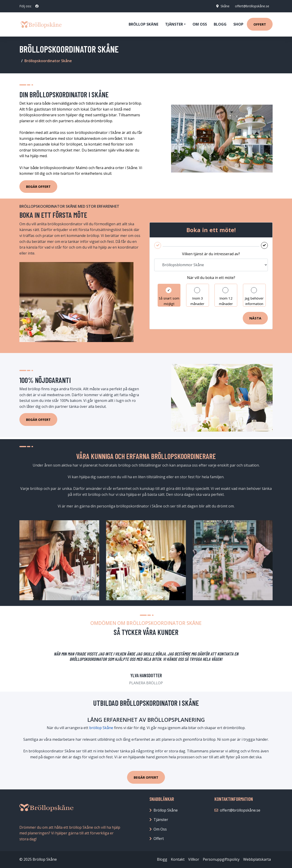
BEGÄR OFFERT (146, 777)
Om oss (200, 24)
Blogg (220, 24)
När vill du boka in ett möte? (211, 278)
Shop (238, 24)
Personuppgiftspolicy (221, 859)
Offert (260, 24)
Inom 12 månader (226, 301)
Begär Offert (38, 186)
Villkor (194, 859)
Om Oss (160, 829)
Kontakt (178, 859)
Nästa (255, 318)
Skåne (225, 6)
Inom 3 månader (197, 301)
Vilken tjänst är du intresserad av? (211, 254)
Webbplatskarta (257, 859)
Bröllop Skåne (143, 24)
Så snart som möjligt (169, 301)
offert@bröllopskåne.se (252, 6)
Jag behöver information (254, 301)
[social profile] (37, 6)
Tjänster (161, 820)
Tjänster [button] (174, 24)
